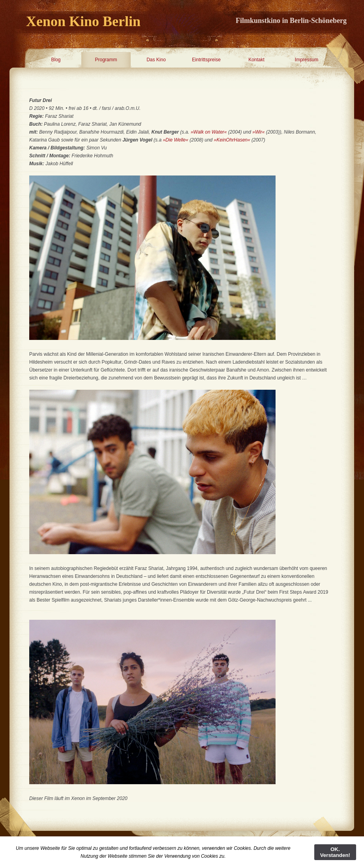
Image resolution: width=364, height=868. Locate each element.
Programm (106, 60)
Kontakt (256, 60)
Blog (56, 60)
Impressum (307, 60)
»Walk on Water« (209, 132)
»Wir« (258, 132)
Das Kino (156, 60)
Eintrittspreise (206, 60)
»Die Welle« (175, 140)
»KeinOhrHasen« (233, 140)
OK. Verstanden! (335, 852)
